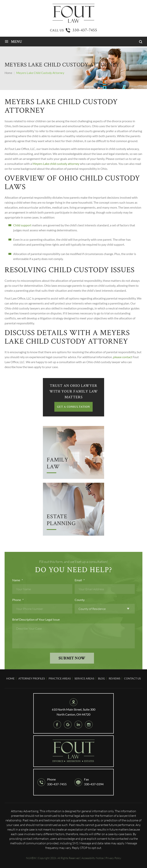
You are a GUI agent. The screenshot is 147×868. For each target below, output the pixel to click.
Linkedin (78, 725)
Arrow (73, 452)
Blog (101, 678)
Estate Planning (61, 520)
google (68, 725)
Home (10, 678)
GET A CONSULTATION (73, 407)
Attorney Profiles (32, 678)
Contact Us (132, 678)
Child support (22, 225)
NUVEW (31, 858)
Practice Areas (60, 678)
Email (80, 580)
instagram (89, 725)
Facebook (57, 725)
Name (18, 580)
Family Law (58, 464)
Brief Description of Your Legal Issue (36, 619)
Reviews (114, 678)
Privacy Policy (113, 858)
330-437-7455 (85, 30)
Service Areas (84, 678)
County (80, 600)
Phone (18, 600)
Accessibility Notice (93, 858)
